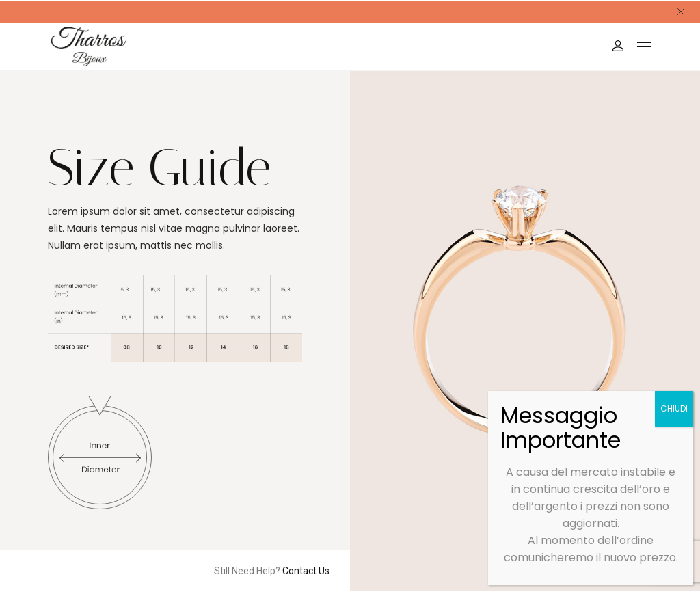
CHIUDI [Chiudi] (674, 408)
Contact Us (306, 571)
